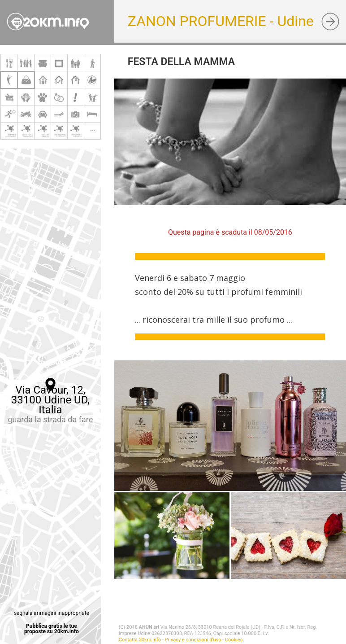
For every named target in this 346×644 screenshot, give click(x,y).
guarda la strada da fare (50, 419)
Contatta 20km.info (140, 640)
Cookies (234, 640)
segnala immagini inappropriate (52, 613)
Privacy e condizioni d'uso (193, 640)
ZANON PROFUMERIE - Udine (221, 21)
